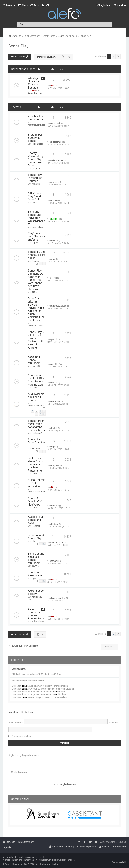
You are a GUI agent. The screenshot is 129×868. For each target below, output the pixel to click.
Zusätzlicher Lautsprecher (36, 118)
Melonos (56, 219)
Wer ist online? (19, 669)
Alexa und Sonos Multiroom (34, 360)
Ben (34, 91)
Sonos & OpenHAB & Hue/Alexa (35, 502)
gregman (36, 168)
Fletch (54, 428)
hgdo (54, 447)
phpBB (124, 862)
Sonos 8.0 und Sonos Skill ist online (37, 255)
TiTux (35, 292)
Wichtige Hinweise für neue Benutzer (33, 83)
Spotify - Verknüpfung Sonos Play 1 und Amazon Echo (36, 159)
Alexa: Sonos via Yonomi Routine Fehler (37, 614)
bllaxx (35, 541)
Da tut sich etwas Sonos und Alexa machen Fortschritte (36, 464)
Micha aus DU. (58, 598)
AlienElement (58, 160)
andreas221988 (35, 326)
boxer (35, 388)
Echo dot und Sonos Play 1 (36, 537)
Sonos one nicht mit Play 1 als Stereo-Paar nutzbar (36, 380)
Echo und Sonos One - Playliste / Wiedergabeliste (36, 218)
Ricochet (36, 449)
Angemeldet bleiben (21, 736)
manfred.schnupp (37, 125)
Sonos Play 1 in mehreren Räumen (36, 178)
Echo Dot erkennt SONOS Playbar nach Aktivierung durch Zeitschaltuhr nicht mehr (36, 309)
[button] (118, 57)
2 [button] (114, 57)
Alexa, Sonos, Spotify (36, 592)
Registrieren (27, 712)
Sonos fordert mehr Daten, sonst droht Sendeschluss (36, 426)
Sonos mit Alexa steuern (36, 574)
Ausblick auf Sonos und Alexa (35, 520)
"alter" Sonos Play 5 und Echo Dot (36, 196)
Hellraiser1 (37, 433)
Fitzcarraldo (38, 144)
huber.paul (37, 474)
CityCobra (56, 465)
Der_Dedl (56, 123)
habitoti (35, 507)
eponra (55, 383)
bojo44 (35, 242)
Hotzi (34, 202)
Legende (7, 847)
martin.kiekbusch (36, 492)
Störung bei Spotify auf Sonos (35, 138)
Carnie (54, 200)
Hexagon (36, 526)
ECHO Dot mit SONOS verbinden (36, 483)
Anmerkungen (35, 93)
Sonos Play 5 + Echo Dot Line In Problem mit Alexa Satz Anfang (36, 340)
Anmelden (13, 712)
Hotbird (55, 524)
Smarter (55, 561)
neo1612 (36, 366)
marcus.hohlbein (36, 406)
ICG (34, 351)
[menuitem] (23, 5)
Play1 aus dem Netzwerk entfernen (37, 237)
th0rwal (35, 566)
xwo (53, 259)
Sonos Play (18, 46)
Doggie (35, 261)
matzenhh (56, 401)
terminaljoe (37, 227)
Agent (35, 578)
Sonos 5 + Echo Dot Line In (36, 443)
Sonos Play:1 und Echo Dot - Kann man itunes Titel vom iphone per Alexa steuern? (37, 280)
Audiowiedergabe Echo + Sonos (36, 397)
